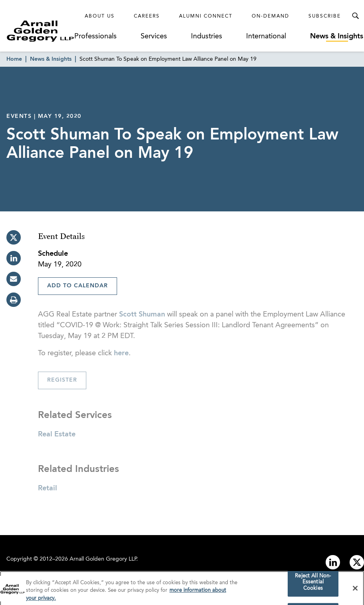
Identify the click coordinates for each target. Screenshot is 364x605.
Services (154, 36)
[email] (14, 279)
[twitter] (14, 237)
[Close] (355, 591)
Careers (147, 16)
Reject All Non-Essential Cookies (313, 585)
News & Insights (337, 36)
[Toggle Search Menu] (355, 16)
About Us (100, 16)
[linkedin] (14, 258)
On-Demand (271, 16)
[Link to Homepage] (40, 31)
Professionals (95, 36)
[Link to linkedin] (333, 562)
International (266, 36)
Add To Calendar (78, 286)
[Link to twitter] (357, 562)
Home (14, 59)
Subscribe (325, 16)
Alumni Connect (206, 16)
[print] (14, 300)
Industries (207, 36)
